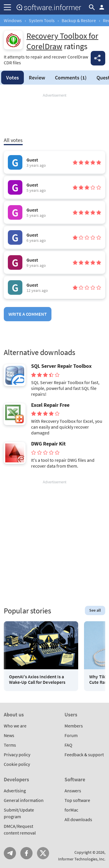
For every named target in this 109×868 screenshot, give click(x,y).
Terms (10, 745)
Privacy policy (17, 755)
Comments (71, 78)
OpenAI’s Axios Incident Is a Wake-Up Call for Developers (37, 679)
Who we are (15, 726)
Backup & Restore (79, 20)
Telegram (10, 853)
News (9, 735)
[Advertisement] (54, 116)
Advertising (15, 791)
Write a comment (28, 314)
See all (95, 610)
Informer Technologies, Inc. (82, 859)
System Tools (42, 20)
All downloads (78, 819)
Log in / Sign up (102, 7)
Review (37, 78)
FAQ (68, 745)
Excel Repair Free (50, 405)
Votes (12, 78)
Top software (77, 800)
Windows (13, 20)
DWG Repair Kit (48, 444)
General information (24, 800)
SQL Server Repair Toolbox (61, 366)
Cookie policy (17, 764)
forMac (71, 810)
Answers (73, 791)
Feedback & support (84, 755)
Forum (71, 735)
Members (74, 726)
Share (98, 58)
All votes (13, 140)
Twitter (43, 853)
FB (26, 853)
